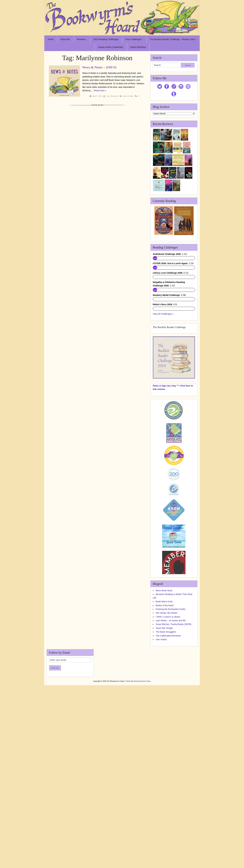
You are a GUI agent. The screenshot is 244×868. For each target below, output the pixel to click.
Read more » (100, 90)
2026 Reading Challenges (106, 39)
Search (188, 65)
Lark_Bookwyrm (112, 96)
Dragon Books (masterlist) (110, 47)
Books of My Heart (165, 605)
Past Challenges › (134, 39)
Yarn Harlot (161, 639)
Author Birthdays (138, 47)
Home (51, 39)
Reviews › (82, 39)
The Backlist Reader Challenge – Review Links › (173, 39)
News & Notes (128, 96)
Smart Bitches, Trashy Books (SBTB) (174, 624)
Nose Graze (146, 681)
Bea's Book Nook (164, 590)
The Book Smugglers (166, 632)
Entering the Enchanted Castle (171, 609)
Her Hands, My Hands (167, 613)
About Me (65, 39)
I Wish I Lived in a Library (168, 617)
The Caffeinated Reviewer (168, 636)
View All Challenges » (163, 314)
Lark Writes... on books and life (171, 620)
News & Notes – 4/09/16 (99, 67)
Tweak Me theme (132, 681)
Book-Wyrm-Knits (164, 602)
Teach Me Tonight (164, 628)
